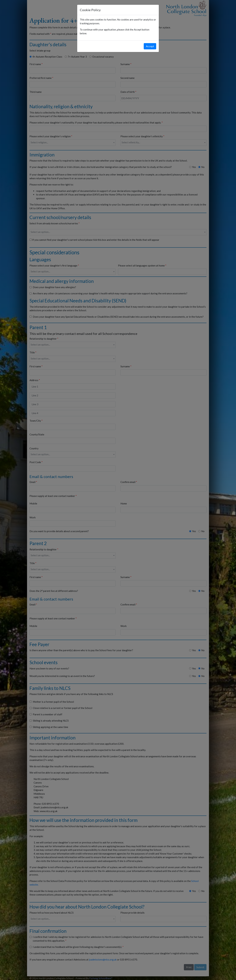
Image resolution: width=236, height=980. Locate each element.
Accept (150, 46)
